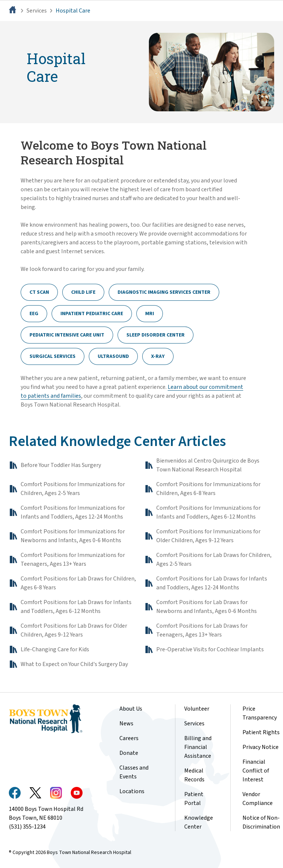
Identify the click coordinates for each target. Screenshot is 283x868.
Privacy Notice (261, 747)
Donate (129, 753)
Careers (129, 738)
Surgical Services (53, 356)
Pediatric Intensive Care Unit (67, 335)
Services (37, 11)
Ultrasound (113, 356)
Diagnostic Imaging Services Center (164, 292)
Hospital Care (73, 11)
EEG (34, 314)
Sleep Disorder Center (156, 335)
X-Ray (158, 356)
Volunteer (197, 709)
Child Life (83, 292)
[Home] (13, 11)
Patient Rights (261, 732)
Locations (132, 791)
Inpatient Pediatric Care (92, 314)
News (126, 724)
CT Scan (39, 292)
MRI (150, 314)
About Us (131, 709)
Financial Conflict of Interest (256, 771)
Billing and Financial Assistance (198, 747)
